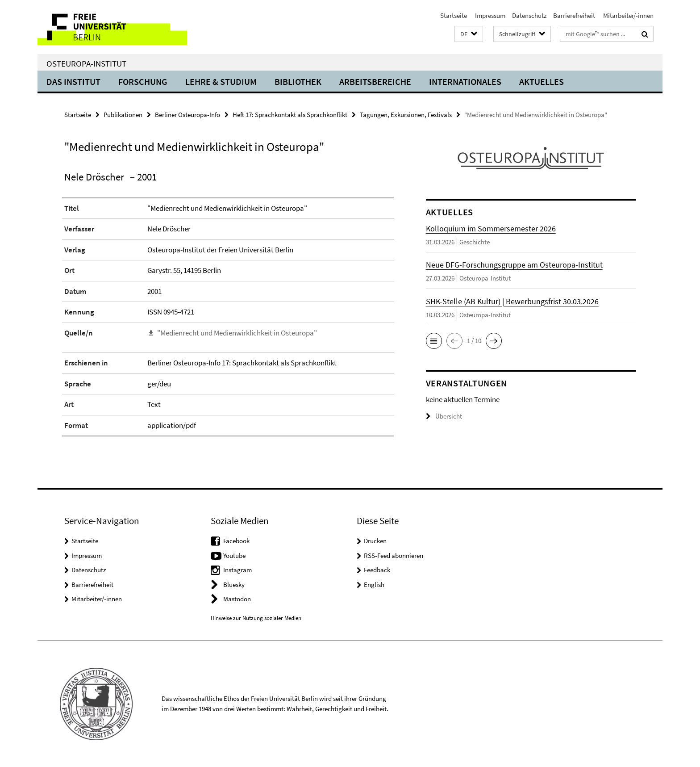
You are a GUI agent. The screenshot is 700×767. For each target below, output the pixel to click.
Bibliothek (298, 82)
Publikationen (123, 115)
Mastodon (237, 599)
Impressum (490, 15)
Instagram (237, 570)
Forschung (143, 82)
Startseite (454, 15)
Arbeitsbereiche (375, 82)
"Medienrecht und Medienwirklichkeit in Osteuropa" (237, 333)
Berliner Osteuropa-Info (187, 115)
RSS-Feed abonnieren (394, 555)
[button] (469, 34)
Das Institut (73, 82)
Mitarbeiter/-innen (628, 15)
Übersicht (444, 416)
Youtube (234, 555)
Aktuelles (542, 82)
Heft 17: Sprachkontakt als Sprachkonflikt (290, 115)
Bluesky (234, 585)
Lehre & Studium (221, 82)
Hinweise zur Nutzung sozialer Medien (256, 618)
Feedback (377, 570)
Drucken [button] (375, 541)
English (374, 585)
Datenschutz (529, 15)
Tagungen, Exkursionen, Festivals (406, 115)
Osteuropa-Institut (86, 63)
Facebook (236, 541)
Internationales (465, 82)
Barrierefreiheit (574, 15)
